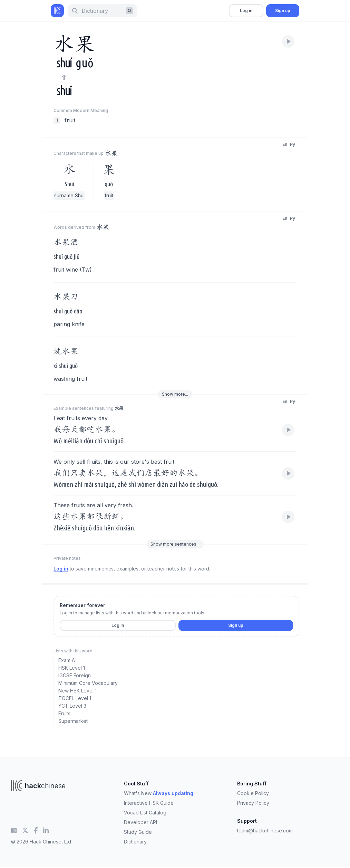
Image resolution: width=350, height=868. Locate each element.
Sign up (283, 11)
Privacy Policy (253, 803)
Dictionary (135, 842)
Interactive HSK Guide (149, 803)
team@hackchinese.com (265, 831)
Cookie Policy (253, 793)
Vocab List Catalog (145, 813)
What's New (159, 793)
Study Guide (138, 832)
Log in (246, 11)
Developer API (140, 822)
